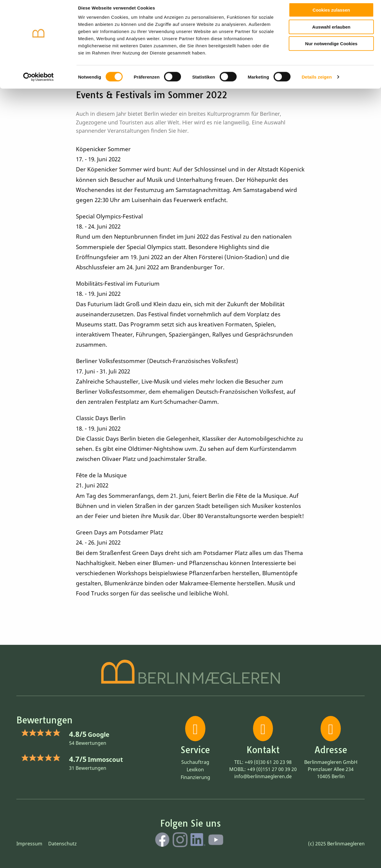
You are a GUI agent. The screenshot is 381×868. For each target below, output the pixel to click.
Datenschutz (63, 844)
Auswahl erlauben (331, 31)
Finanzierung (195, 777)
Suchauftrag (195, 762)
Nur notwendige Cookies (331, 48)
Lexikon (195, 770)
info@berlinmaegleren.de (263, 776)
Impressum (29, 844)
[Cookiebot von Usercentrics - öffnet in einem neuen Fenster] (39, 82)
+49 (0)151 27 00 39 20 (272, 769)
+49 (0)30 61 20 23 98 (268, 762)
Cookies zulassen (331, 14)
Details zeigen (317, 81)
